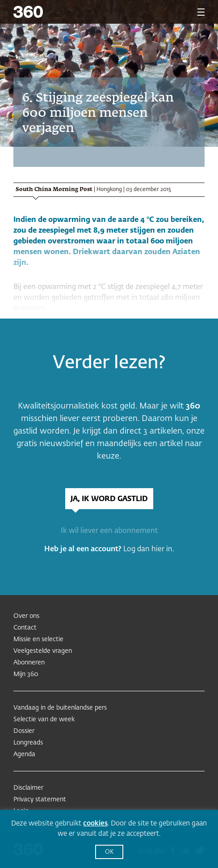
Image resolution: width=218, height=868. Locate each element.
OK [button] (109, 852)
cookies (95, 823)
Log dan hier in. (149, 549)
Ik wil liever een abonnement (109, 531)
